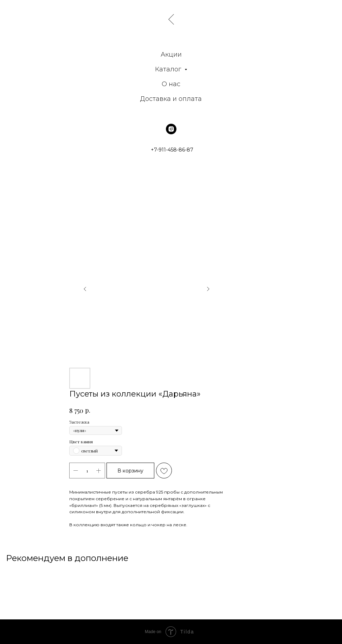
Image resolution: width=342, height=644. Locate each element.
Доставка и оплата (171, 99)
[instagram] (171, 129)
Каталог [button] (169, 69)
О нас (171, 84)
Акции (171, 54)
